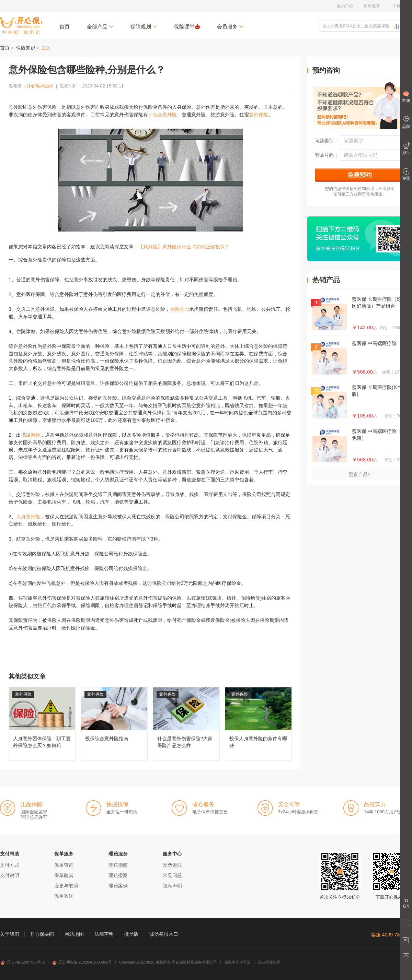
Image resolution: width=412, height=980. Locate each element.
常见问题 (172, 875)
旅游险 (33, 435)
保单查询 (64, 865)
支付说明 (10, 875)
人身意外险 (28, 517)
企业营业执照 (269, 962)
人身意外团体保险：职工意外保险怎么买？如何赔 (42, 724)
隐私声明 (172, 886)
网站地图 (74, 934)
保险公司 (180, 309)
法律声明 (104, 934)
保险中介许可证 (237, 962)
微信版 (131, 934)
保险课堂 (187, 27)
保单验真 (64, 875)
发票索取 (172, 865)
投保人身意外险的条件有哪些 (258, 724)
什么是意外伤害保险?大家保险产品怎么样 (186, 724)
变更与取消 (66, 886)
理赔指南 (118, 865)
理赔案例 (118, 886)
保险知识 (26, 48)
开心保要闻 (42, 934)
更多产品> (359, 474)
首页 (65, 27)
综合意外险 (165, 115)
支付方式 (10, 865)
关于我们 (10, 934)
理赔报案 (118, 875)
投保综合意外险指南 (114, 724)
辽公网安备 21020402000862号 (82, 962)
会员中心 (345, 6)
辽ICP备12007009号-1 (22, 962)
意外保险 (259, 115)
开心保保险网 (21, 26)
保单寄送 (64, 896)
